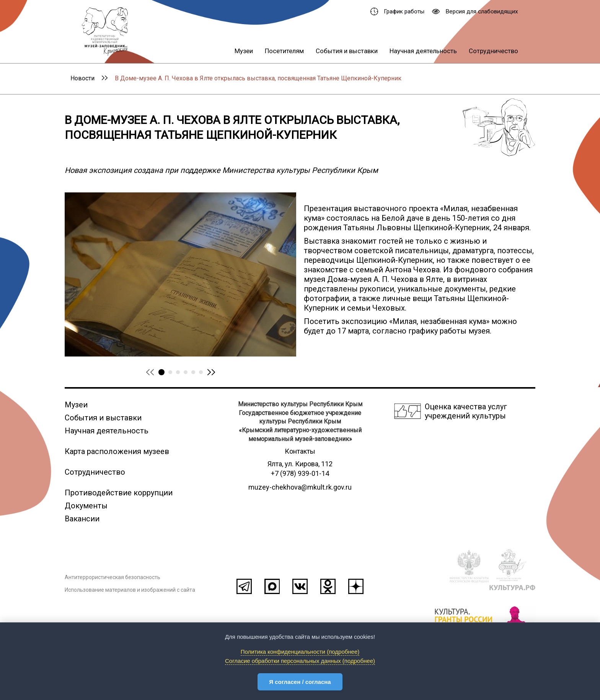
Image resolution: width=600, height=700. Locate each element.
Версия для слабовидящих (475, 11)
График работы (397, 11)
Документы (86, 506)
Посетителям (284, 51)
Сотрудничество (493, 51)
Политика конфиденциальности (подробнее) (300, 652)
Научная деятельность (423, 51)
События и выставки (347, 51)
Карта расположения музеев (117, 451)
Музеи (244, 51)
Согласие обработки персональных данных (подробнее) (300, 661)
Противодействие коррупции (119, 493)
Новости (82, 78)
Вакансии (82, 519)
